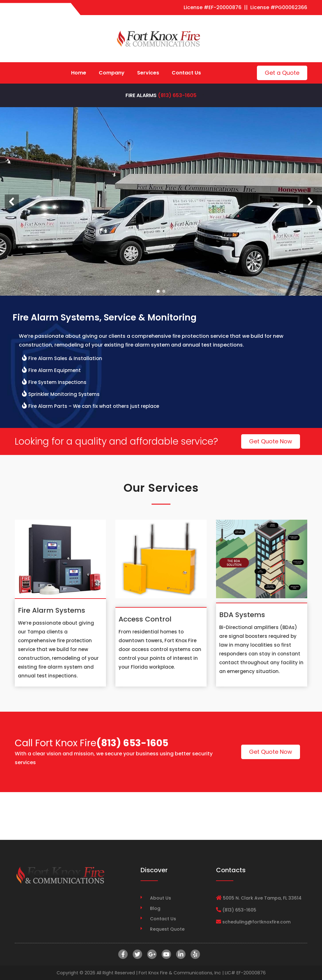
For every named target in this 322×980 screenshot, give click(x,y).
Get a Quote (282, 73)
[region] (161, 201)
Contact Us (186, 73)
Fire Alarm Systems (52, 610)
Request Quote (167, 929)
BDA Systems (242, 615)
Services (148, 73)
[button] (12, 202)
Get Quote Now (271, 441)
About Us (161, 898)
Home (79, 73)
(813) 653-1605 (177, 95)
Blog (155, 908)
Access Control (145, 619)
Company (112, 73)
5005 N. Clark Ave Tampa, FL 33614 (262, 898)
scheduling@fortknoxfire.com (256, 922)
